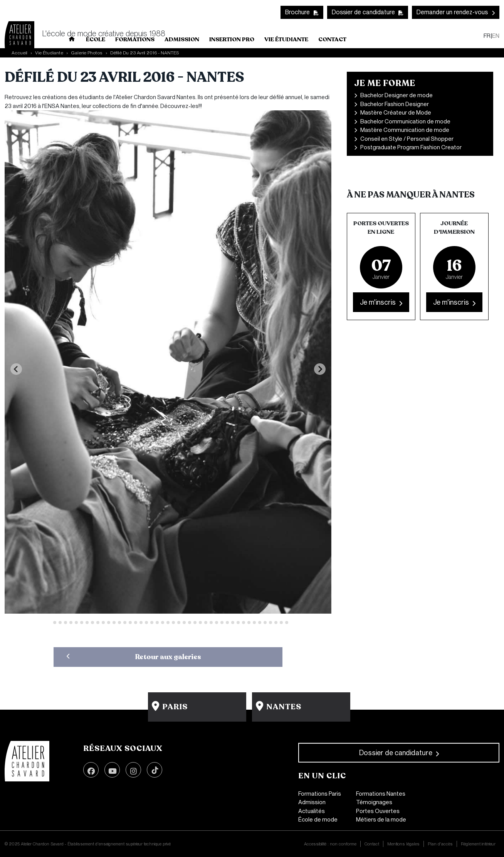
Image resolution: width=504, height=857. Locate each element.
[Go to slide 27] (190, 623)
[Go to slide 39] (254, 623)
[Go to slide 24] (173, 623)
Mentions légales (403, 844)
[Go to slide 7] (82, 623)
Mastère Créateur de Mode (396, 113)
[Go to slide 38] (249, 623)
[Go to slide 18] (141, 623)
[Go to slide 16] (130, 623)
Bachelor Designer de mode (396, 95)
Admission (312, 802)
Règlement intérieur (478, 844)
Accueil (19, 53)
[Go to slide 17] (136, 623)
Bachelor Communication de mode (405, 121)
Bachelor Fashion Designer (395, 104)
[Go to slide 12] (109, 623)
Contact (332, 39)
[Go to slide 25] (179, 623)
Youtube (112, 770)
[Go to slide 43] (276, 623)
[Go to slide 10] (98, 623)
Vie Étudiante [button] (286, 39)
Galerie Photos (87, 53)
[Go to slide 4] (66, 623)
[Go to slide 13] (114, 623)
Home (72, 40)
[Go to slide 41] (265, 623)
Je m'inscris (378, 302)
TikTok (155, 770)
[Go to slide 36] (238, 623)
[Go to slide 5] (71, 623)
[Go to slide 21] (157, 623)
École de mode (318, 820)
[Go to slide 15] (125, 623)
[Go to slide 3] (60, 623)
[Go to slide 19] (146, 623)
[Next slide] (320, 369)
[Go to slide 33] (222, 623)
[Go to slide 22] (163, 623)
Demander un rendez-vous (452, 12)
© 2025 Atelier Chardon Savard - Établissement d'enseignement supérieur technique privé (88, 844)
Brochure (297, 12)
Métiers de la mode (381, 820)
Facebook (91, 770)
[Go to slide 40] (260, 623)
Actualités (312, 811)
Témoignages (374, 802)
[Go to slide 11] (103, 623)
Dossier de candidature (363, 12)
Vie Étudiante (49, 53)
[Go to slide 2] (55, 623)
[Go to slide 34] (227, 623)
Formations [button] (135, 39)
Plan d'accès (440, 844)
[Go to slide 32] (217, 623)
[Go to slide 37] (244, 623)
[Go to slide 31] (211, 623)
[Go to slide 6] (76, 623)
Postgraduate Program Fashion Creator (411, 147)
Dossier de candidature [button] (396, 753)
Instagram (133, 770)
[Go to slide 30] (206, 623)
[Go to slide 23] (168, 623)
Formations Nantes (381, 794)
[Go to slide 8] (87, 623)
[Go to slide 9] (92, 623)
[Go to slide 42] (270, 623)
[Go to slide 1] (49, 622)
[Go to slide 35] (233, 623)
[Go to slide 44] (281, 623)
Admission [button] (182, 39)
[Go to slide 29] (200, 623)
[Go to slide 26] (184, 623)
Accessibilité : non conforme (330, 844)
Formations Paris (320, 794)
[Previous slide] (16, 369)
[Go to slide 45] (287, 623)
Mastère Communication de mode (405, 130)
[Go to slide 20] (152, 623)
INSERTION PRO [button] (232, 39)
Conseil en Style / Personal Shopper (407, 139)
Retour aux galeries (168, 657)
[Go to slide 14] (119, 623)
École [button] (96, 39)
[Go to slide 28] (195, 623)
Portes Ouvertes (378, 811)
